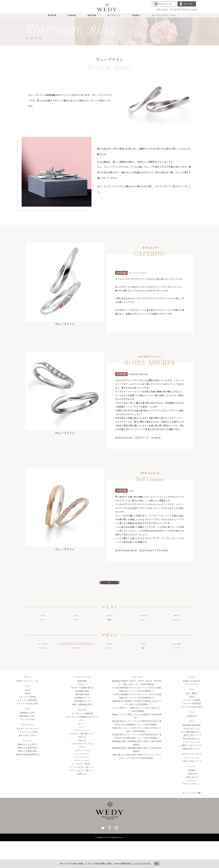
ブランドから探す (27, 736)
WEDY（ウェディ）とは (27, 698)
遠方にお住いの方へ (27, 752)
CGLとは (82, 754)
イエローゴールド (82, 768)
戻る (109, 584)
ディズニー (143, 628)
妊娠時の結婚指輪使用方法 (27, 771)
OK (156, 864)
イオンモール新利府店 (27, 717)
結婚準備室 (82, 698)
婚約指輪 (92, 15)
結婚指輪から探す (27, 730)
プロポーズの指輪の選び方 (82, 705)
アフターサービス (192, 775)
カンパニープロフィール (164, 15)
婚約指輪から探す (27, 733)
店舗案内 (136, 15)
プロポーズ (82, 701)
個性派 (109, 628)
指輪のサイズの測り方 (27, 761)
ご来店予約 (192, 791)
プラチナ (82, 764)
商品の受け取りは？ (192, 756)
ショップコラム (192, 701)
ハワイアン (76, 628)
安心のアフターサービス (27, 746)
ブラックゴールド (82, 774)
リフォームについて (192, 759)
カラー (82, 744)
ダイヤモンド (114, 15)
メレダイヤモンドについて (82, 761)
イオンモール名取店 (27, 714)
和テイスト (177, 621)
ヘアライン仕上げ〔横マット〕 (82, 788)
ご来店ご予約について (192, 752)
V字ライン (143, 656)
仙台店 (27, 707)
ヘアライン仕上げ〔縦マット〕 (82, 784)
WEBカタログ (166, 4)
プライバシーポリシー (192, 801)
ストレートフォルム (42, 656)
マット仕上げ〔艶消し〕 (82, 781)
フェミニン (76, 621)
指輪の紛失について (192, 766)
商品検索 (52, 15)
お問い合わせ (192, 794)
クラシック (42, 628)
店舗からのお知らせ (192, 698)
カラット (82, 741)
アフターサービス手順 (27, 749)
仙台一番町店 (192, 711)
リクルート (192, 797)
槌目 (143, 663)
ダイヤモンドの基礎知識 (82, 731)
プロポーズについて (192, 746)
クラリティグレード (82, 747)
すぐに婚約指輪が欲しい (192, 749)
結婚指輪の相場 (82, 708)
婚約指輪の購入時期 (192, 742)
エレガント (109, 621)
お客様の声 (192, 733)
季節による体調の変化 (27, 768)
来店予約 (188, 4)
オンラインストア (192, 810)
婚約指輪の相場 (82, 711)
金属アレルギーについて (192, 762)
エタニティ (177, 663)
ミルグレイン (109, 663)
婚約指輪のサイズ (82, 718)
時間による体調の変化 (27, 765)
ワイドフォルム (42, 663)
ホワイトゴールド (82, 778)
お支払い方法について (192, 778)
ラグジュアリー (143, 621)
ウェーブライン (76, 656)
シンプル (42, 621)
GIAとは (82, 757)
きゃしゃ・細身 (177, 656)
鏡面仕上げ (82, 791)
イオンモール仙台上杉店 (27, 721)
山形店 (27, 711)
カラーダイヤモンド (76, 663)
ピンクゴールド (82, 771)
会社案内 (192, 787)
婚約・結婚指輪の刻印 (82, 721)
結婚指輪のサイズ (82, 715)
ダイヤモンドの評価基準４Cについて (82, 734)
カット (82, 737)
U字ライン (110, 656)
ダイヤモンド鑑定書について (82, 751)
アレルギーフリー (177, 628)
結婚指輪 (72, 15)
